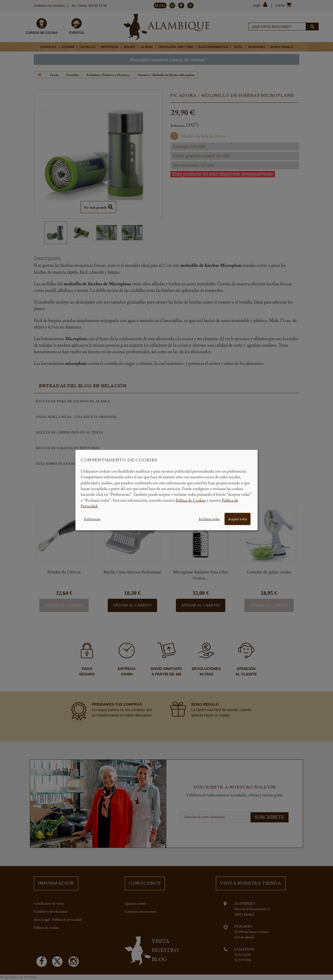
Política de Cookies (191, 500)
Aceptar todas (238, 519)
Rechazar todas (209, 519)
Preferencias (92, 519)
